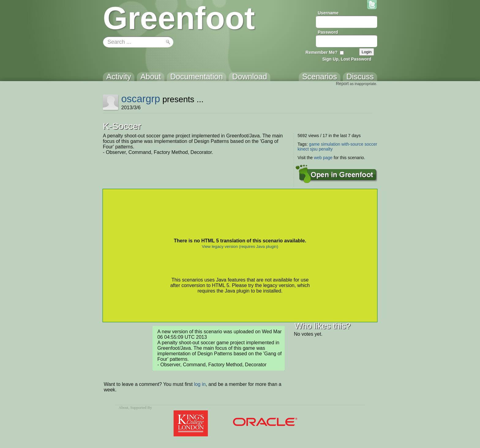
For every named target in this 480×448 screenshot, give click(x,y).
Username (328, 13)
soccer (371, 144)
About (123, 408)
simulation (330, 144)
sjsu (314, 149)
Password (328, 32)
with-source (352, 144)
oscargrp (141, 99)
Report (342, 84)
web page (323, 158)
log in (200, 384)
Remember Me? (321, 52)
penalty (326, 149)
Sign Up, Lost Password (347, 59)
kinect (303, 149)
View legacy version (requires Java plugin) (240, 246)
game (314, 144)
